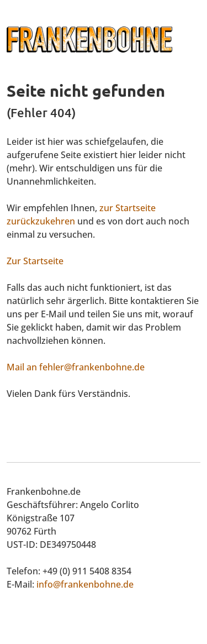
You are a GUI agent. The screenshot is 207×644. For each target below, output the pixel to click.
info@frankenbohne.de (85, 584)
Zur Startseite (35, 261)
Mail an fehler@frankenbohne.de (76, 367)
